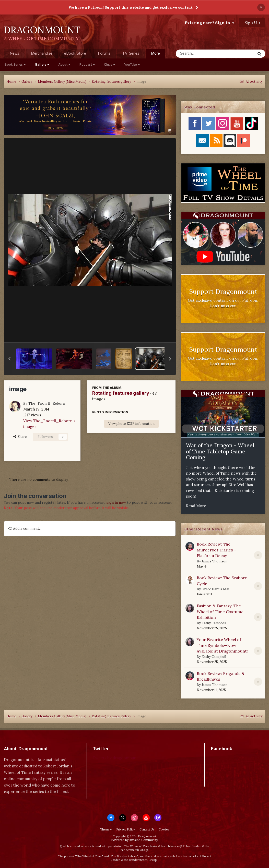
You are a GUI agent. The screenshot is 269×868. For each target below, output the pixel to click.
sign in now (116, 502)
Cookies (164, 829)
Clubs (109, 65)
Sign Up (252, 22)
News (14, 53)
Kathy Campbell (214, 623)
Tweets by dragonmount (115, 758)
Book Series (15, 65)
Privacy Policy (126, 829)
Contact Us (147, 829)
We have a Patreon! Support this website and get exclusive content (131, 7)
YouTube (132, 65)
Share (20, 437)
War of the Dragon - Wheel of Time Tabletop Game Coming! (220, 451)
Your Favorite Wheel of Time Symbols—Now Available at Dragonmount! (222, 645)
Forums (104, 53)
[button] (9, 359)
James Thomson (214, 561)
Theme (106, 829)
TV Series (131, 53)
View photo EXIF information (131, 424)
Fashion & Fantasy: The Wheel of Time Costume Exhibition (220, 612)
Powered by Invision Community (134, 840)
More (155, 53)
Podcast (87, 65)
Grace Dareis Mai (215, 589)
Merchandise (42, 53)
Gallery (42, 65)
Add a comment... (25, 528)
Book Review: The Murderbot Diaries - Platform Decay (216, 550)
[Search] (202, 54)
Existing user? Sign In (209, 23)
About (64, 65)
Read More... (198, 506)
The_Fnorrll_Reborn (47, 403)
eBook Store (75, 53)
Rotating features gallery (121, 393)
